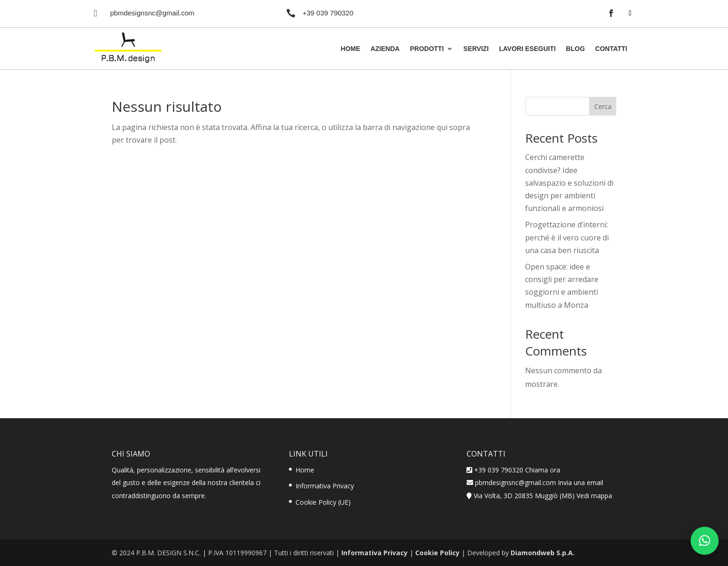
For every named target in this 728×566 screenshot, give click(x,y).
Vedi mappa (594, 496)
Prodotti (427, 49)
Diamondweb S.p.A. (543, 553)
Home (350, 49)
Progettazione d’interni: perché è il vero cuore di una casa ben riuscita (567, 237)
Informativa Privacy (325, 486)
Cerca (603, 106)
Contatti (611, 49)
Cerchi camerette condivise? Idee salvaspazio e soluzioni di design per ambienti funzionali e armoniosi (569, 183)
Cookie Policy (437, 553)
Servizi (476, 49)
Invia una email (580, 483)
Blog (575, 49)
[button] (705, 541)
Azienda (385, 49)
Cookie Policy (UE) (323, 502)
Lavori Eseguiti (527, 49)
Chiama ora (543, 470)
